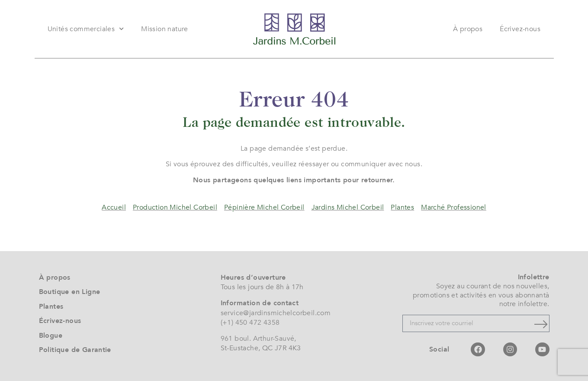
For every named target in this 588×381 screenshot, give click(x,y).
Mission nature (165, 29)
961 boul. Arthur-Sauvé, (259, 339)
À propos (468, 29)
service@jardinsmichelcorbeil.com (276, 313)
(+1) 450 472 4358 (250, 323)
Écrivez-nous (520, 29)
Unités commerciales (86, 29)
